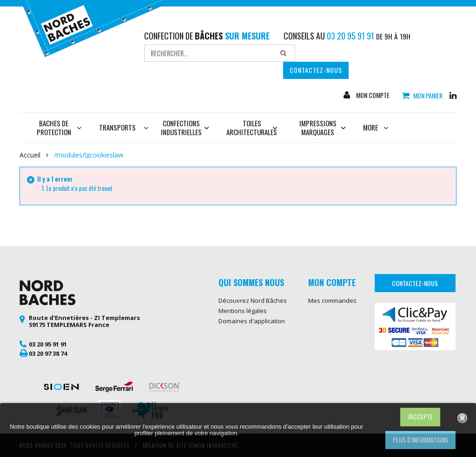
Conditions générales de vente (253, 334)
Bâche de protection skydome (247, 377)
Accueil (30, 155)
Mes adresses (328, 311)
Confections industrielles (185, 127)
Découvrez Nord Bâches (253, 300)
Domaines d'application (252, 321)
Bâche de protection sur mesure (252, 361)
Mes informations (333, 321)
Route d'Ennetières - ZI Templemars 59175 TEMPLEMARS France (84, 321)
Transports (117, 127)
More (376, 127)
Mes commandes (332, 300)
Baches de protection (59, 127)
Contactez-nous (316, 70)
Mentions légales (243, 311)
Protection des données (252, 347)
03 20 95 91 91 (48, 344)
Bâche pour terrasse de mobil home (252, 393)
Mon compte (372, 95)
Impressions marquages (323, 127)
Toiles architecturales (252, 127)
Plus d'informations (420, 440)
